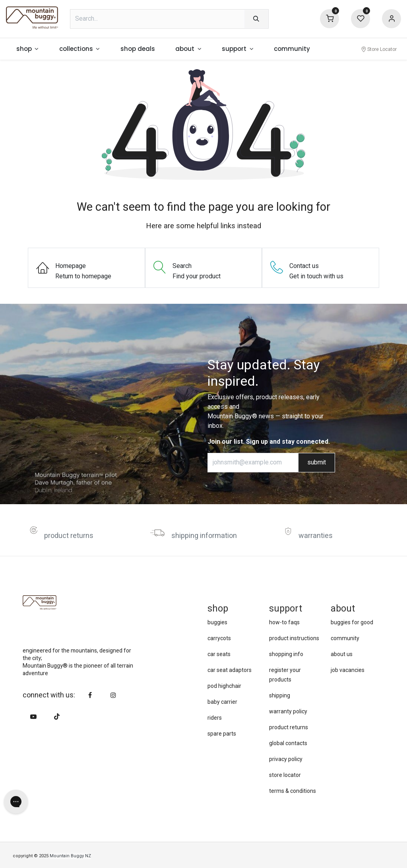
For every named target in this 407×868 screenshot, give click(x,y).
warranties (316, 536)
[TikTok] (57, 717)
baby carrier (222, 702)
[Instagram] (113, 695)
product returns (69, 536)
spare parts (222, 734)
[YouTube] (33, 717)
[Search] (256, 19)
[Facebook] (90, 695)
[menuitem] (27, 49)
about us (342, 654)
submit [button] (317, 462)
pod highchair (224, 686)
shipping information (204, 536)
